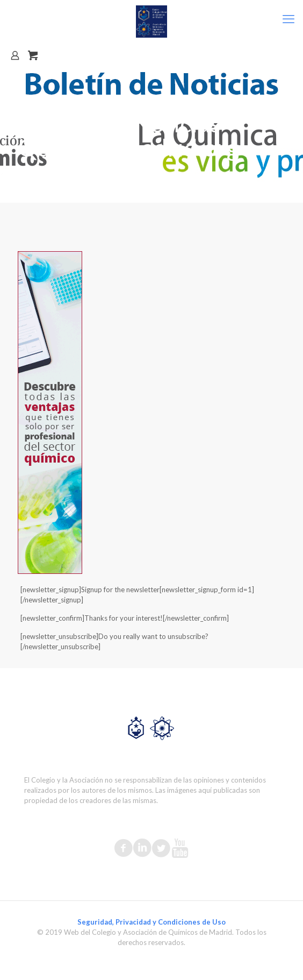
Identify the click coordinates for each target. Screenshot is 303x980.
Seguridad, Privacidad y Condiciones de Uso (151, 922)
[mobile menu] (288, 19)
